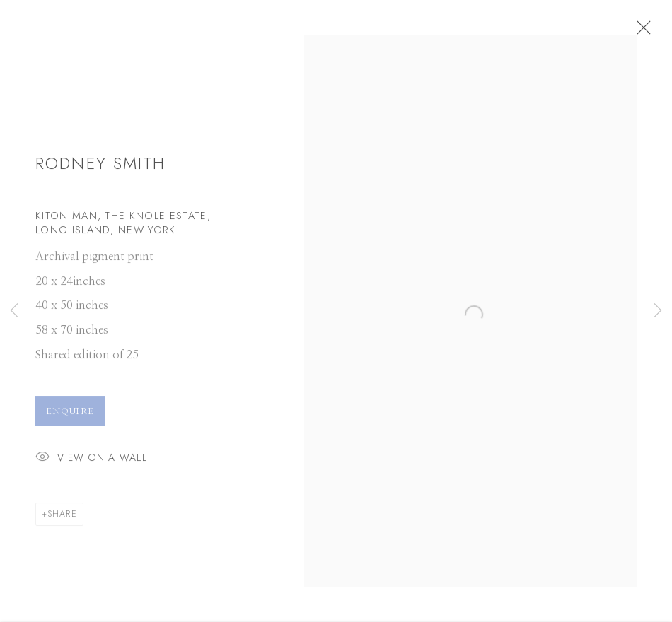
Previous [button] (14, 311)
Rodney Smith (101, 169)
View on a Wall (91, 463)
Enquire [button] (70, 416)
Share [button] (62, 519)
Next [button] (658, 311)
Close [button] (654, 32)
